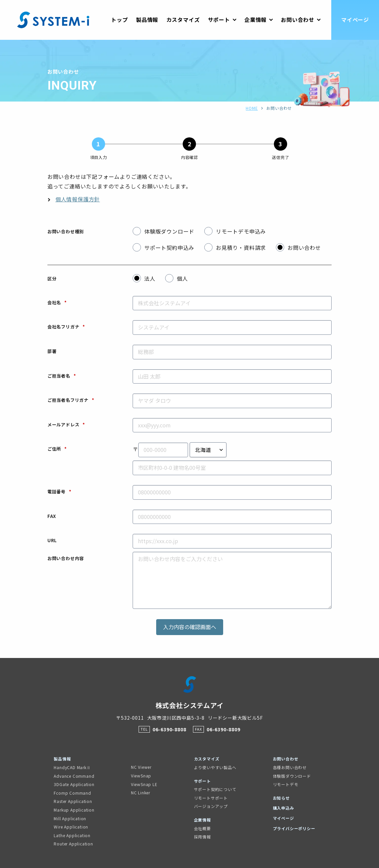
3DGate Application (74, 784)
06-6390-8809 (223, 729)
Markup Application (74, 810)
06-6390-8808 (169, 729)
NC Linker (141, 793)
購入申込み (284, 808)
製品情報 (62, 759)
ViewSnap (141, 776)
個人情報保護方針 (78, 199)
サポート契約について (215, 789)
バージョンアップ (211, 806)
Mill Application (70, 818)
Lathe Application (72, 835)
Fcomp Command (72, 793)
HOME (252, 108)
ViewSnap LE (144, 784)
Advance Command (74, 776)
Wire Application (71, 827)
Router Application (73, 844)
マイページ (284, 818)
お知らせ (281, 798)
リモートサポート (211, 798)
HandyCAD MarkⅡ (72, 767)
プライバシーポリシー (294, 828)
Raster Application (73, 801)
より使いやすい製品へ (215, 767)
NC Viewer (141, 767)
